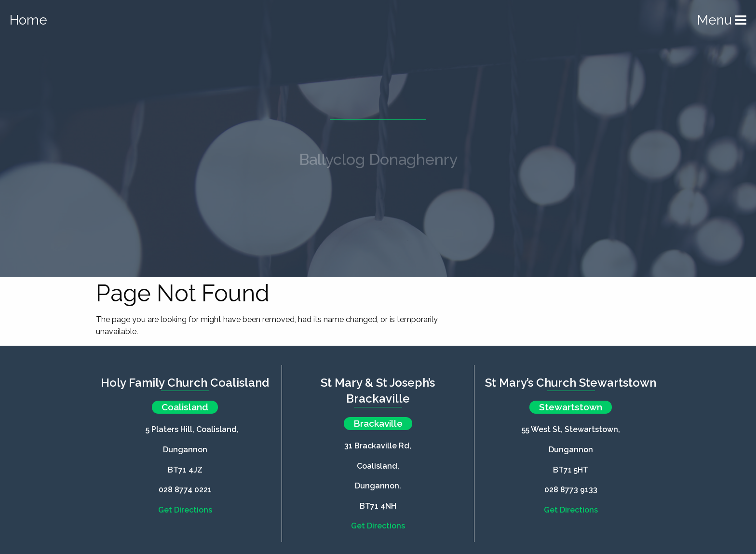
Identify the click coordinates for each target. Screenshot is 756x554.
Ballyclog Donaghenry (378, 163)
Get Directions (185, 510)
